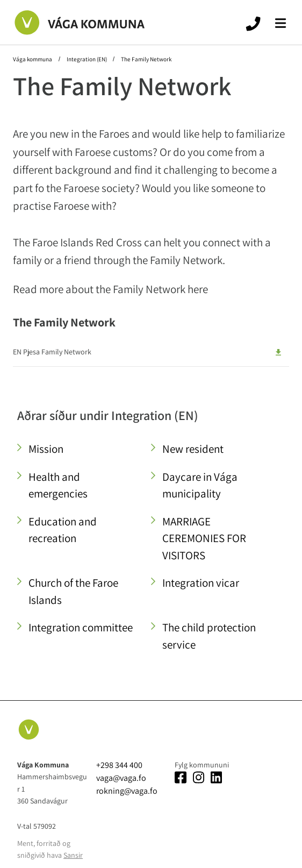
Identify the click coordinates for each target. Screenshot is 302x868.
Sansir (73, 855)
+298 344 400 (119, 765)
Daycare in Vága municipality (200, 485)
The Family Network (146, 59)
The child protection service (209, 636)
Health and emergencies (58, 485)
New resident (193, 449)
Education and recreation (63, 530)
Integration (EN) (87, 59)
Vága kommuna (33, 59)
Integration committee (81, 627)
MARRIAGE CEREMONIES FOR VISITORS (204, 538)
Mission (46, 449)
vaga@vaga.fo (121, 778)
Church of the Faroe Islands (73, 591)
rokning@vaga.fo (127, 791)
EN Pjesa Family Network (52, 352)
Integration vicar (201, 583)
